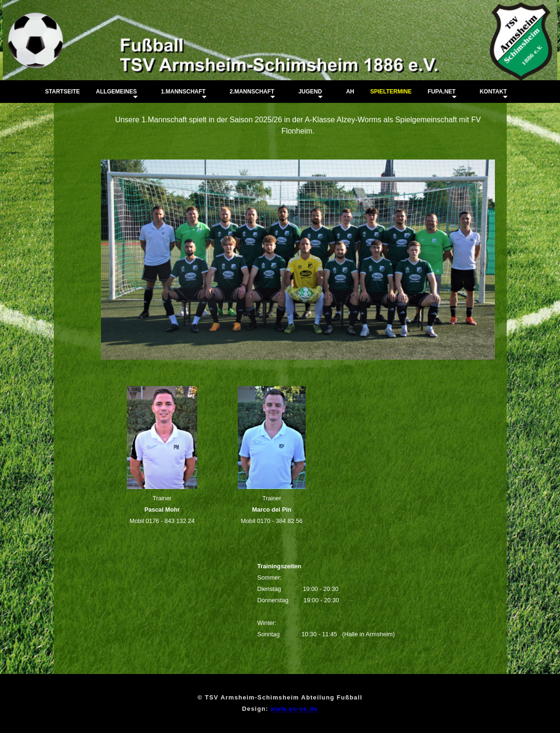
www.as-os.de (294, 709)
